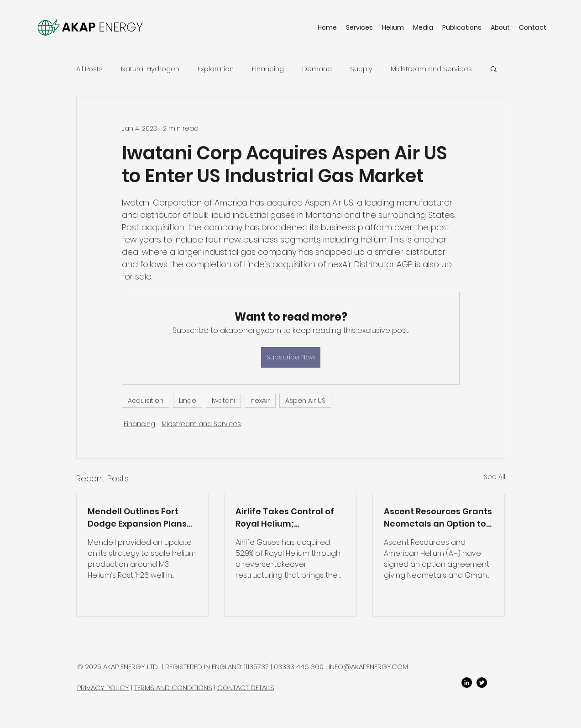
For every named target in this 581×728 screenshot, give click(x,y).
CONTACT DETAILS (246, 688)
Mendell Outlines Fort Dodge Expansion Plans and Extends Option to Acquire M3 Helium (137, 518)
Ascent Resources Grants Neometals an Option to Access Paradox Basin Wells (438, 518)
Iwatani (223, 401)
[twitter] (482, 683)
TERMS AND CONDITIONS (173, 688)
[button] (494, 69)
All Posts (89, 69)
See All (495, 477)
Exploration (216, 69)
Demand (317, 69)
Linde (188, 401)
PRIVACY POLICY (103, 688)
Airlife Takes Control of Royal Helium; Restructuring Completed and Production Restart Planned (285, 518)
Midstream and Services (431, 69)
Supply (361, 69)
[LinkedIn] (467, 683)
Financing (268, 69)
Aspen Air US (305, 401)
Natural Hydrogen (150, 69)
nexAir (260, 401)
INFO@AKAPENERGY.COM (368, 667)
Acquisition (146, 401)
